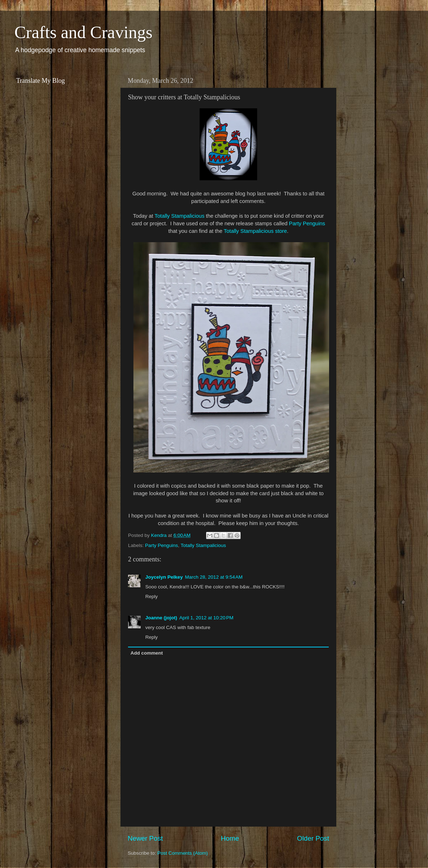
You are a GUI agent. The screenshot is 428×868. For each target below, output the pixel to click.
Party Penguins (307, 223)
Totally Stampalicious (180, 216)
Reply (152, 596)
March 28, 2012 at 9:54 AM (214, 577)
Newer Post (145, 838)
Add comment (147, 653)
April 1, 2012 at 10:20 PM (206, 618)
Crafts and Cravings (83, 32)
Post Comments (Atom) (183, 853)
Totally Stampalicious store (255, 231)
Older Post (313, 838)
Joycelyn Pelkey (164, 577)
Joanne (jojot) (161, 618)
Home (230, 838)
